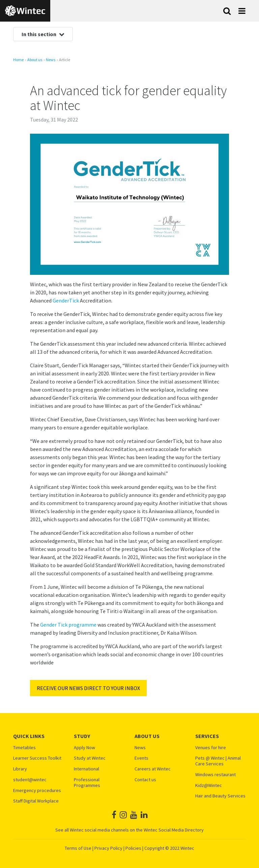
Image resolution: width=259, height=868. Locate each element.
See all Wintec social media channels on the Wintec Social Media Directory (129, 830)
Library (20, 769)
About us (35, 60)
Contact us (145, 780)
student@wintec (30, 780)
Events (141, 758)
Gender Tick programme (68, 625)
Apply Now (84, 748)
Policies (133, 848)
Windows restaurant (215, 775)
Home (18, 60)
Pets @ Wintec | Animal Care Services (218, 761)
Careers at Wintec (153, 769)
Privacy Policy (108, 848)
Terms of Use (78, 848)
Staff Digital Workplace (36, 801)
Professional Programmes (87, 783)
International (87, 769)
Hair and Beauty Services (220, 796)
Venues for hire (211, 748)
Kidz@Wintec (209, 785)
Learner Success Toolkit (37, 758)
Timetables (24, 748)
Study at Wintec (90, 758)
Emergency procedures (37, 791)
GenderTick (66, 300)
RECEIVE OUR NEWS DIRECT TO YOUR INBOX (88, 688)
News (51, 60)
